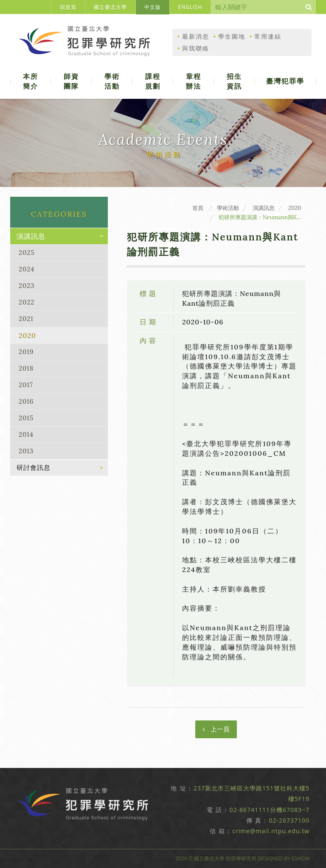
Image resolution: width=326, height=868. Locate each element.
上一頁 (216, 729)
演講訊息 (31, 236)
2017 (26, 385)
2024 (27, 269)
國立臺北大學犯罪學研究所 (88, 43)
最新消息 (196, 36)
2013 (26, 451)
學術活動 (113, 81)
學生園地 (232, 36)
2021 (26, 319)
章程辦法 (195, 81)
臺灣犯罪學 (285, 81)
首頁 (198, 208)
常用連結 (268, 36)
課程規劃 (154, 81)
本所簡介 (32, 81)
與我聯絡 (196, 48)
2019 (26, 352)
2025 (27, 253)
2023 (27, 286)
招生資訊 (236, 81)
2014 (26, 434)
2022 (27, 302)
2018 (26, 368)
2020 (27, 335)
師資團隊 (73, 81)
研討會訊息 (34, 467)
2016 (26, 401)
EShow (300, 858)
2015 (26, 418)
